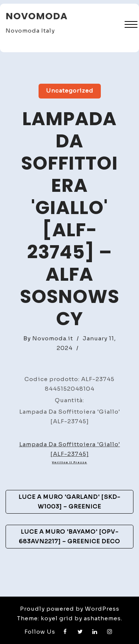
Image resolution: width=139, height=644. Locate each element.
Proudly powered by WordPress (70, 609)
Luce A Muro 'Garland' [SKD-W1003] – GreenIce (69, 502)
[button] (131, 25)
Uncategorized (70, 91)
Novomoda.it (53, 338)
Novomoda (37, 16)
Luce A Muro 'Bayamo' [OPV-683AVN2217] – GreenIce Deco (69, 536)
